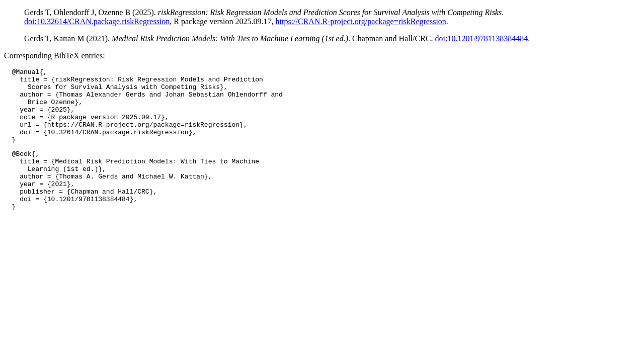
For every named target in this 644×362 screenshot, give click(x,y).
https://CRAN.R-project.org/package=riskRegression (360, 21)
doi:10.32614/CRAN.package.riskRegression (97, 21)
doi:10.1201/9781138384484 (481, 38)
